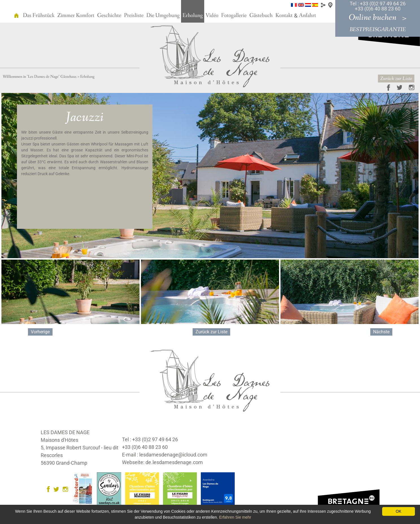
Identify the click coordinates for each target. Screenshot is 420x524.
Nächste (381, 332)
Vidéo (212, 16)
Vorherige (40, 332)
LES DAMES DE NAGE (65, 432)
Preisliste (134, 16)
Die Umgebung (163, 16)
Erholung (193, 16)
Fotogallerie (234, 16)
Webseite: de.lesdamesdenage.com (162, 462)
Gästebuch (261, 16)
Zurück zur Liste (396, 79)
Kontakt (284, 16)
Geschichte (109, 16)
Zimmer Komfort (76, 16)
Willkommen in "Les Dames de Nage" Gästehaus (40, 77)
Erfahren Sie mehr (235, 517)
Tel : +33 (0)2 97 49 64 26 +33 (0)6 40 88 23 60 (378, 6)
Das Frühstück (39, 16)
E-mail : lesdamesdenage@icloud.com (165, 455)
